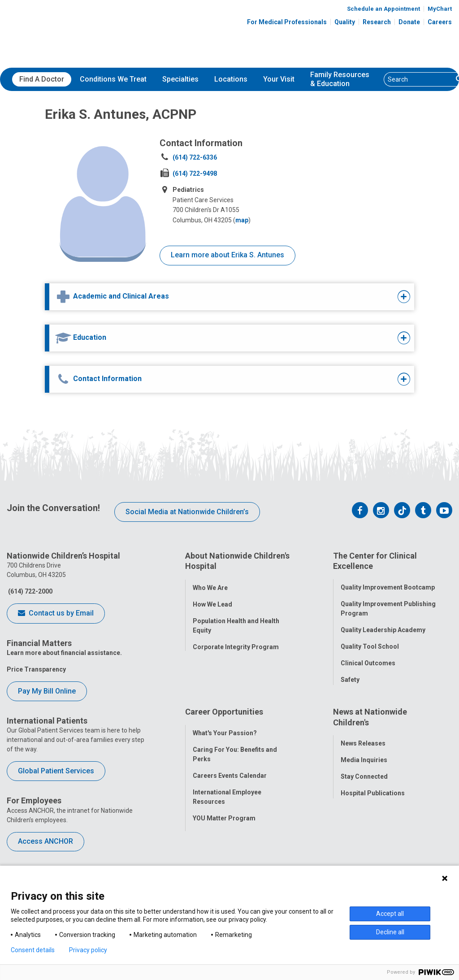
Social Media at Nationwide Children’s (187, 512)
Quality (345, 22)
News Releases (363, 751)
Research (377, 22)
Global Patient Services (56, 771)
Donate (409, 22)
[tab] (213, 297)
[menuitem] (42, 79)
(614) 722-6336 (195, 157)
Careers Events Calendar (230, 783)
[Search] (418, 79)
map (242, 220)
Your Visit (279, 79)
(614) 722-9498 (195, 173)
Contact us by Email (56, 614)
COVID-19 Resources (224, 859)
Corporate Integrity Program (236, 642)
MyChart (440, 9)
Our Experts (358, 818)
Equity (350, 692)
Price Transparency (36, 669)
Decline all (390, 932)
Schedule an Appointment (383, 9)
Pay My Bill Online (47, 691)
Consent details (33, 950)
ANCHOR (206, 842)
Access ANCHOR (45, 841)
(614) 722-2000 (30, 591)
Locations (231, 79)
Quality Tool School (370, 642)
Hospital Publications (373, 801)
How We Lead (212, 600)
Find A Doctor (42, 79)
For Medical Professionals (287, 22)
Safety (350, 676)
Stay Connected (364, 785)
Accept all (390, 914)
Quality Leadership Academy (383, 626)
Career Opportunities (224, 724)
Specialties (180, 79)
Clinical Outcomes (368, 659)
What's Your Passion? (225, 741)
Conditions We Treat (113, 79)
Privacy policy (88, 950)
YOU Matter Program (224, 826)
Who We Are (210, 583)
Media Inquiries (364, 768)
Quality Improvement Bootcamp (388, 583)
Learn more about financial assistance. (64, 653)
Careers (440, 22)
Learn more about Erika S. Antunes (227, 255)
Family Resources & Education (340, 79)
